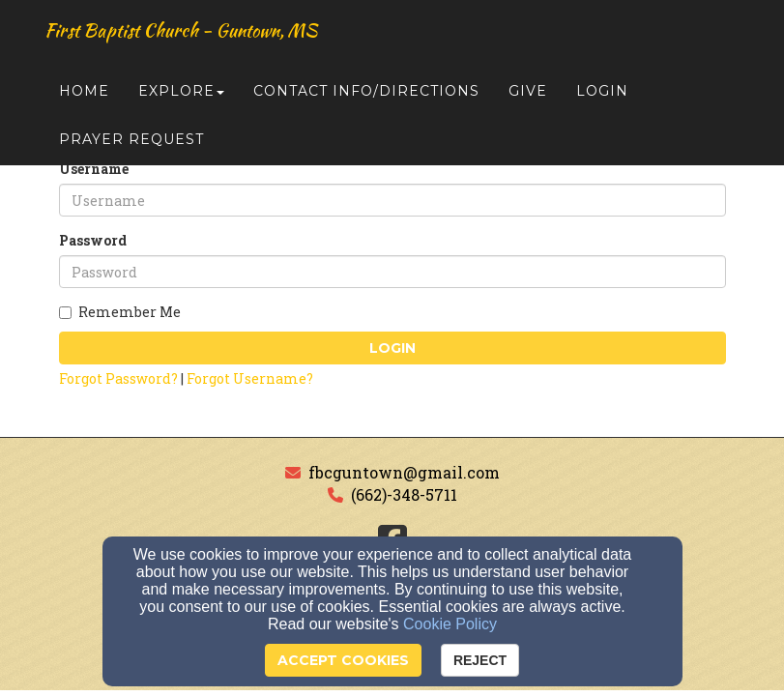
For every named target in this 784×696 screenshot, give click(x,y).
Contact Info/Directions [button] (366, 99)
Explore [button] (181, 99)
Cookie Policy (450, 624)
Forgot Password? (118, 378)
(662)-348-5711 (404, 494)
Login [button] (602, 99)
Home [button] (84, 99)
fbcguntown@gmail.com (404, 472)
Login (392, 348)
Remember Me (120, 312)
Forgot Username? (250, 378)
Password (93, 240)
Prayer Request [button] (131, 147)
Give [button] (528, 99)
